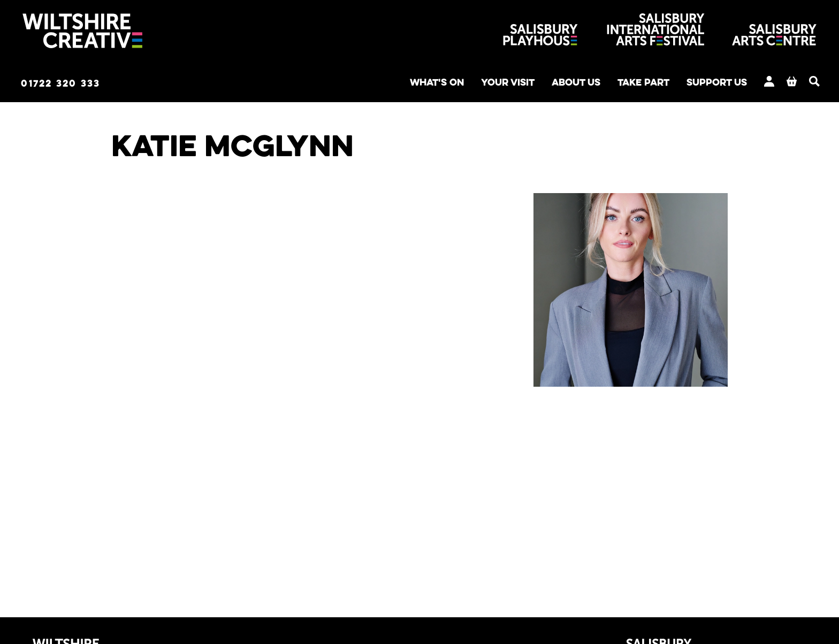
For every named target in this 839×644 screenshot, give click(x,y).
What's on (387, 83)
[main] (419, 345)
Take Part (618, 83)
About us (543, 83)
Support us (700, 83)
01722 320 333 (77, 84)
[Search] (802, 82)
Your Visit (467, 83)
